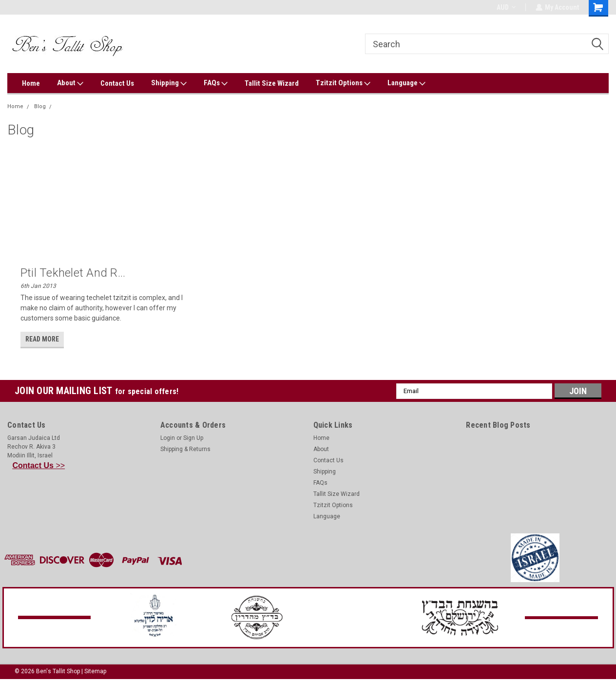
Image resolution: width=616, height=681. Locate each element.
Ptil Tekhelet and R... (73, 273)
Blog (40, 106)
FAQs (216, 83)
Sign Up (193, 438)
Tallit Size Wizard (272, 83)
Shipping (169, 83)
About (70, 83)
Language (406, 83)
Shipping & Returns (185, 449)
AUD (506, 7)
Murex (65, 106)
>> (39, 465)
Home (31, 83)
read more (42, 339)
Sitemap (95, 671)
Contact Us (117, 83)
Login (168, 438)
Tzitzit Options (343, 83)
